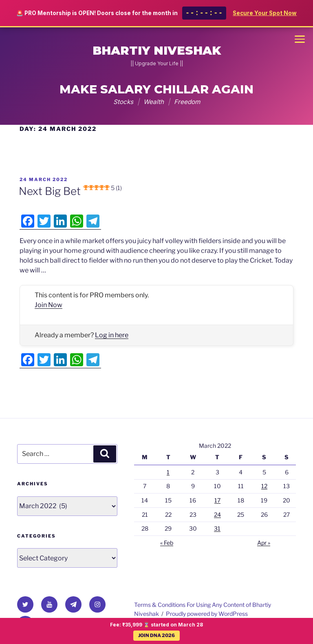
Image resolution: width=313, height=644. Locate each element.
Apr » (264, 543)
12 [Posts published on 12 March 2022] (264, 486)
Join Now (48, 305)
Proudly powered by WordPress (207, 614)
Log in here (112, 335)
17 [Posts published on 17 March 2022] (217, 500)
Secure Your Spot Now (265, 14)
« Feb (167, 543)
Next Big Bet (70, 191)
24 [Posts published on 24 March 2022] (217, 515)
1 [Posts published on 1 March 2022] (168, 472)
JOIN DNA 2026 (156, 635)
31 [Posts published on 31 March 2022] (217, 528)
